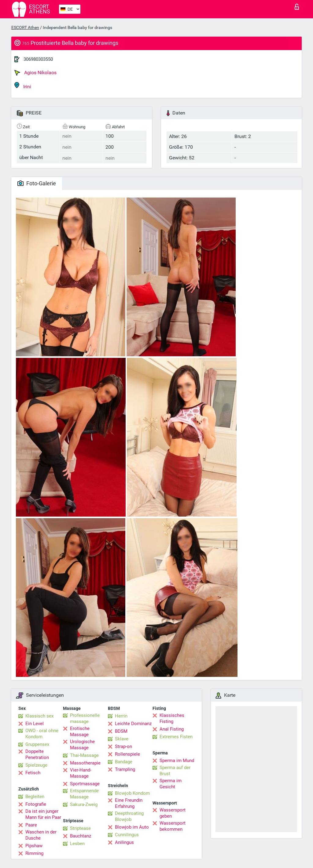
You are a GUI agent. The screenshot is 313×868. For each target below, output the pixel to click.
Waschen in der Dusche (41, 835)
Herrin (121, 716)
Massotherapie (85, 763)
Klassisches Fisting (172, 718)
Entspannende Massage (84, 794)
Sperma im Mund (177, 761)
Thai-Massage (84, 755)
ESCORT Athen (25, 27)
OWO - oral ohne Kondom (42, 734)
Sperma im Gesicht (171, 784)
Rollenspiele (127, 754)
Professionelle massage (85, 718)
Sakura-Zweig (84, 804)
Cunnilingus (127, 835)
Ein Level (35, 724)
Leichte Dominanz (133, 724)
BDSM (121, 731)
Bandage (124, 762)
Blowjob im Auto (132, 827)
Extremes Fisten (176, 737)
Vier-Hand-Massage (81, 773)
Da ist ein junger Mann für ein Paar (43, 814)
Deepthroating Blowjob (129, 816)
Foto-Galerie (37, 183)
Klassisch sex (39, 716)
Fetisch (33, 773)
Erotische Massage (80, 732)
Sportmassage (85, 784)
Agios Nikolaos (35, 73)
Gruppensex (37, 744)
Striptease (80, 828)
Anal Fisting (172, 729)
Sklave (122, 739)
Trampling (125, 769)
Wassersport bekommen (173, 826)
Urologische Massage (82, 745)
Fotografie (36, 804)
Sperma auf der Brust (175, 771)
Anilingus (124, 842)
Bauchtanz (81, 836)
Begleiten (35, 797)
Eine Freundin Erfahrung (129, 803)
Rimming (34, 853)
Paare (31, 825)
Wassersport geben (173, 813)
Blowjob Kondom (132, 793)
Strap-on (123, 746)
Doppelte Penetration (37, 754)
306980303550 (38, 59)
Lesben (77, 844)
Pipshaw (34, 846)
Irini (23, 86)
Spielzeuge (36, 765)
